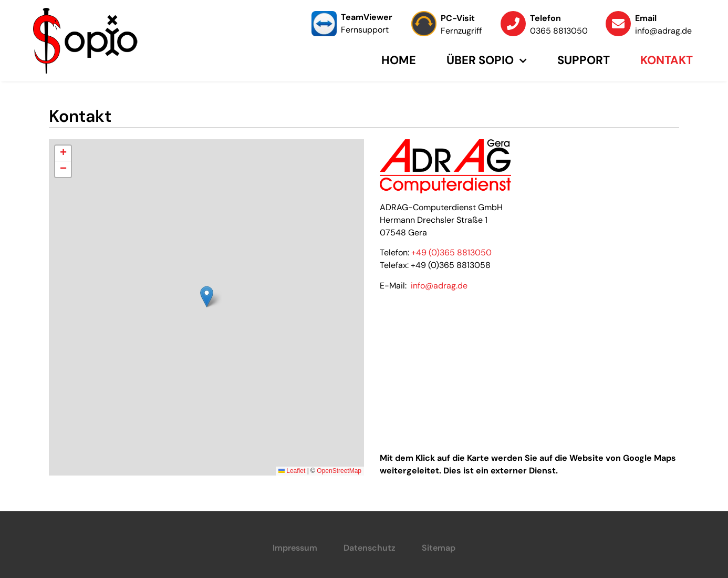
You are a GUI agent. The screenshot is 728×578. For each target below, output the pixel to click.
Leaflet (292, 471)
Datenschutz (370, 548)
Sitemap (439, 548)
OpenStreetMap (339, 471)
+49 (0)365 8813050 (451, 252)
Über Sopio (487, 61)
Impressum (295, 548)
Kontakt (667, 60)
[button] (207, 297)
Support (584, 60)
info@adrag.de (439, 286)
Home (399, 60)
